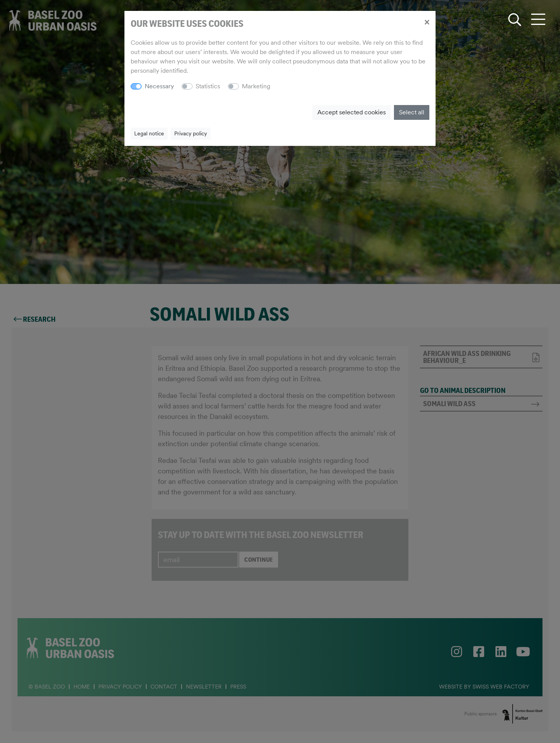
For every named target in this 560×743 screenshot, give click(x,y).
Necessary (159, 86)
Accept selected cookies (352, 112)
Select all (412, 112)
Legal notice (149, 133)
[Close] (427, 22)
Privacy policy (191, 133)
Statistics (208, 86)
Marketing (256, 86)
